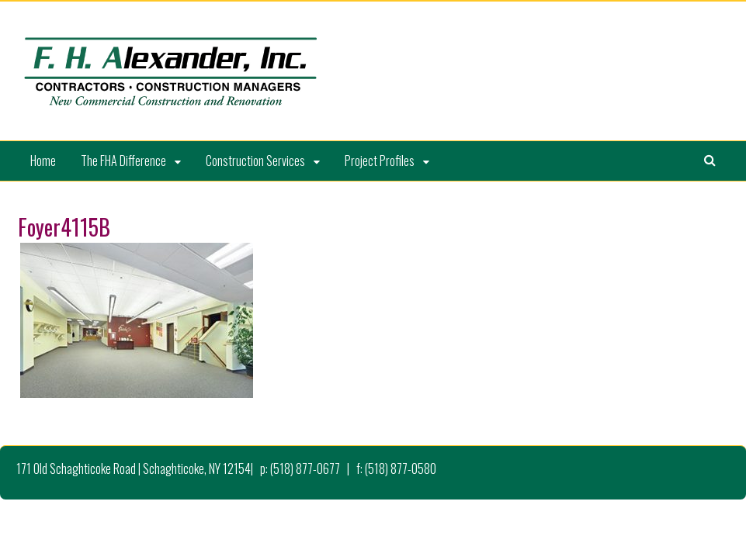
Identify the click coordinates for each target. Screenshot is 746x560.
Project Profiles (380, 161)
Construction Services (255, 161)
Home (43, 161)
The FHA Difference (123, 161)
